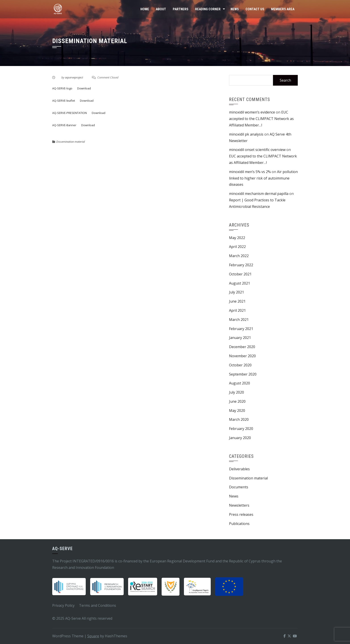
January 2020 (240, 438)
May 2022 (237, 238)
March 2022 (239, 256)
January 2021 (240, 338)
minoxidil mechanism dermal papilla (259, 194)
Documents (239, 487)
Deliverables (239, 469)
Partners (181, 9)
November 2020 (242, 356)
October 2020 (240, 365)
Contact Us (255, 9)
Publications (239, 524)
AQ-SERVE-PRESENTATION (70, 113)
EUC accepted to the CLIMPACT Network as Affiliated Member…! (261, 119)
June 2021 (237, 301)
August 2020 (240, 383)
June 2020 (237, 401)
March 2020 (239, 419)
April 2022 (237, 247)
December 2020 (242, 347)
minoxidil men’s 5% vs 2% (250, 172)
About (161, 9)
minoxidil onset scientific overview (257, 150)
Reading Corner (208, 9)
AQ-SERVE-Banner (64, 125)
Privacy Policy (63, 605)
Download (84, 88)
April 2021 (237, 310)
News (235, 9)
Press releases (241, 514)
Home (145, 9)
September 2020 (243, 374)
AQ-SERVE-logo (62, 88)
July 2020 (236, 392)
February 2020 (241, 429)
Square (93, 636)
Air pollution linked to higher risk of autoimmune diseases (263, 178)
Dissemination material (71, 142)
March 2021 (239, 320)
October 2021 (240, 274)
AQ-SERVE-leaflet (64, 101)
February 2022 (241, 265)
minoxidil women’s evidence (252, 112)
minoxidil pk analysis (246, 134)
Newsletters (239, 505)
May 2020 (237, 411)
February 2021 (241, 329)
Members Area (283, 9)
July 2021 (236, 292)
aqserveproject (74, 77)
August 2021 (240, 283)
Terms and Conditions (98, 605)
